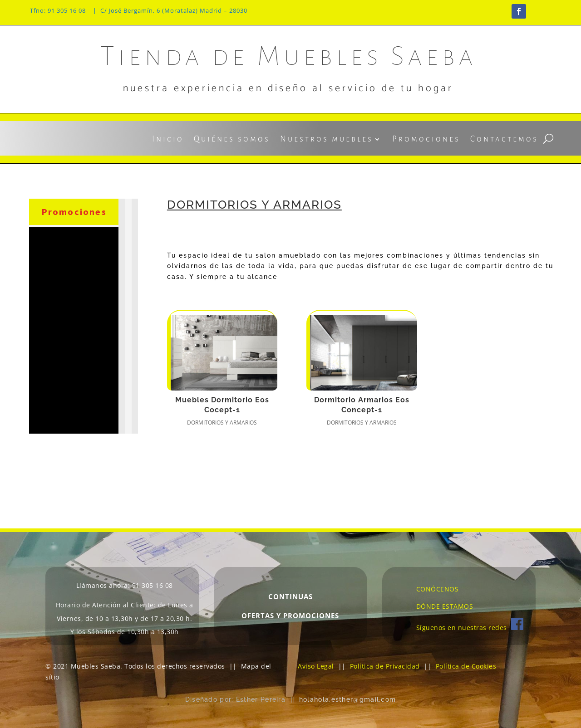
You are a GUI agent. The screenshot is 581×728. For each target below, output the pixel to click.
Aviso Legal (316, 666)
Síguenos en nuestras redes (470, 628)
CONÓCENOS (438, 589)
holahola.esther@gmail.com (348, 699)
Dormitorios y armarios (222, 423)
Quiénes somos (232, 140)
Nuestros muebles (327, 140)
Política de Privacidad (385, 666)
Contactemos (504, 140)
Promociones (426, 140)
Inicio (168, 140)
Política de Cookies (466, 666)
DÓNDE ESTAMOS (445, 606)
